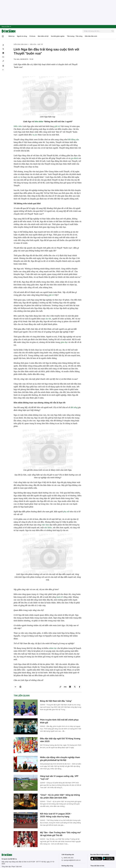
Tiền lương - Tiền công (75, 36)
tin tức (48, 319)
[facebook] (3, 45)
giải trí (57, 126)
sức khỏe (48, 528)
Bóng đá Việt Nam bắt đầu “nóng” (56, 701)
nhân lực (53, 648)
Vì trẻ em (32, 36)
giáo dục (64, 342)
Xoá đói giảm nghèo (58, 36)
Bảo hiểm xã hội (43, 36)
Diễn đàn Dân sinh (91, 36)
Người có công (22, 36)
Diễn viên (18, 126)
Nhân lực (12, 36)
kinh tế (60, 597)
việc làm (45, 525)
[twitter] (3, 49)
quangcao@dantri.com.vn (72, 860)
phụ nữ (66, 512)
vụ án (35, 135)
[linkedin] (3, 53)
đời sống (74, 407)
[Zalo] (3, 57)
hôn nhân (39, 121)
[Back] (3, 70)
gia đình (74, 158)
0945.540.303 (68, 858)
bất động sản (73, 139)
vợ (19, 177)
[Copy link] (3, 61)
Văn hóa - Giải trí (36, 44)
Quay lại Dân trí (6, 26)
